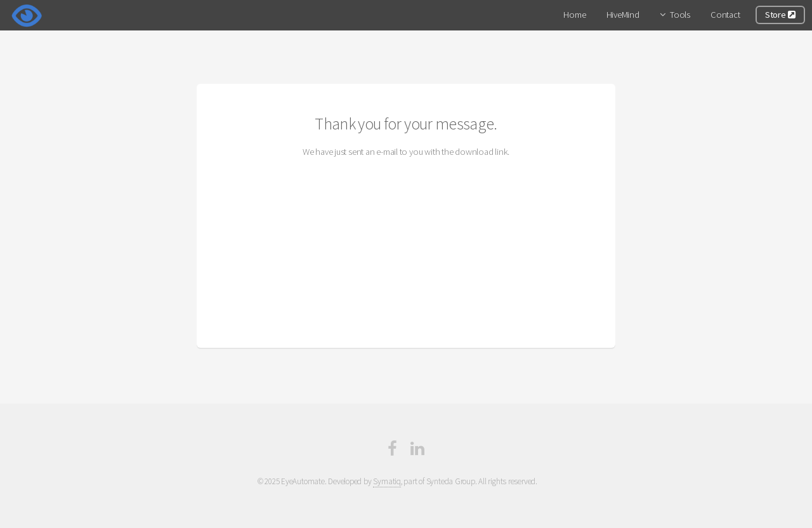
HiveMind (623, 15)
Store (780, 15)
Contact (725, 15)
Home (574, 15)
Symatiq (387, 481)
